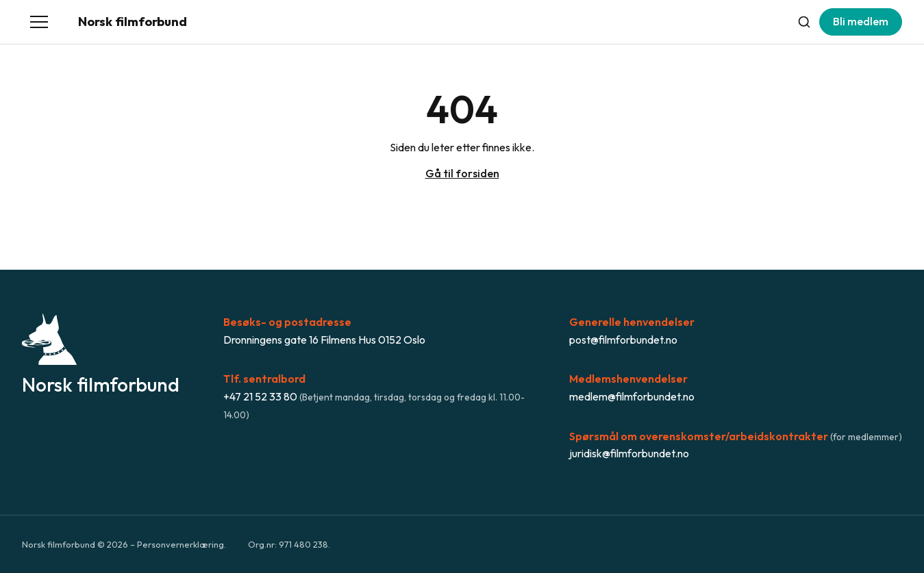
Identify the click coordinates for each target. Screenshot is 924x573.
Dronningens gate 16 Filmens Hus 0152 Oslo (324, 340)
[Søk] (804, 22)
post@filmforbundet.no (623, 340)
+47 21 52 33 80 (260, 396)
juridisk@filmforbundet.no (629, 453)
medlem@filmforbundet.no (632, 396)
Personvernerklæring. (182, 544)
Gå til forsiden (462, 173)
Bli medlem (861, 21)
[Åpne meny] (39, 22)
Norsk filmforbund (133, 22)
